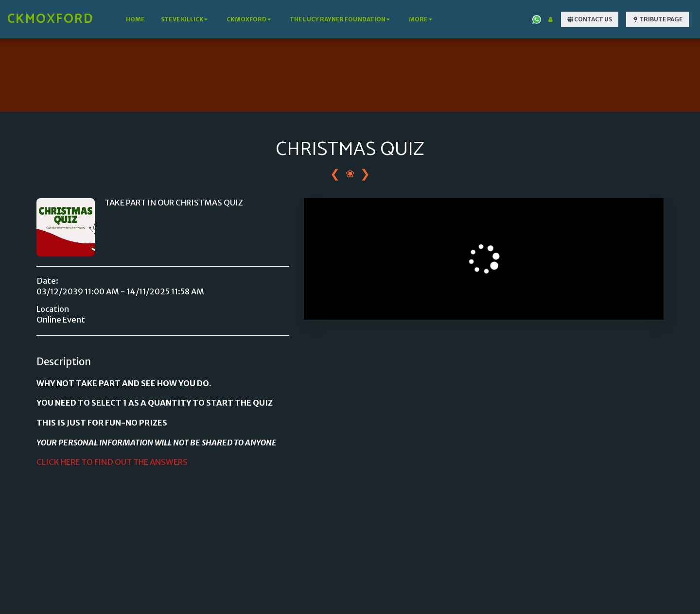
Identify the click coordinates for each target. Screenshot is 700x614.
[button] (185, 19)
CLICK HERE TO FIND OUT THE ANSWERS (112, 462)
